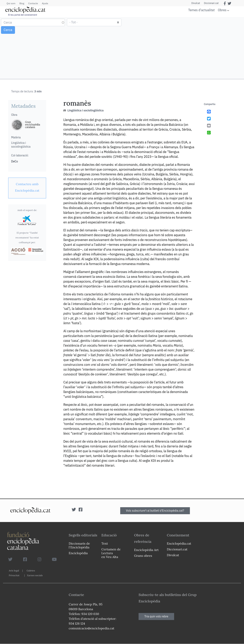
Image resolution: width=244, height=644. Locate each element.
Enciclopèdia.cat (179, 543)
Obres (222, 10)
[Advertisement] (183, 48)
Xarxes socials (35, 575)
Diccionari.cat (211, 3)
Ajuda (45, 3)
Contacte (33, 3)
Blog (22, 3)
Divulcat (196, 3)
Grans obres (143, 556)
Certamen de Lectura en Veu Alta (111, 553)
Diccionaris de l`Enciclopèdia (79, 545)
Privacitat (14, 575)
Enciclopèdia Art (146, 550)
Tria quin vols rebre (156, 616)
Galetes (31, 570)
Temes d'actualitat (201, 10)
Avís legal (14, 570)
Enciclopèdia (78, 553)
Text (105, 543)
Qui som (11, 3)
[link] (27, 187)
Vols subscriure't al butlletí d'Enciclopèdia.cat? (155, 511)
